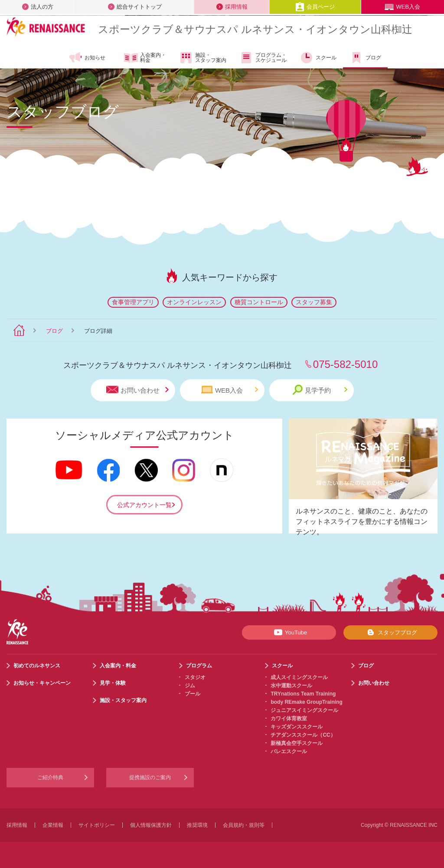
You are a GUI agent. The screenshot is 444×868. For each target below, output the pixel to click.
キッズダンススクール (297, 727)
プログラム (199, 666)
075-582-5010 (345, 364)
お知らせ (87, 58)
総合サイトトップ (135, 7)
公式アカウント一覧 (144, 505)
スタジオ (195, 677)
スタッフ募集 (314, 302)
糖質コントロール (259, 302)
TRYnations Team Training (303, 694)
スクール (318, 58)
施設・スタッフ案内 (203, 58)
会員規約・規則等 (244, 825)
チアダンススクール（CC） (303, 735)
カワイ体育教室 (289, 718)
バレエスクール (289, 751)
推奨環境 (197, 825)
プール (193, 694)
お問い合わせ (137, 390)
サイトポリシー (97, 825)
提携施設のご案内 (150, 777)
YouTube (289, 632)
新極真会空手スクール (297, 743)
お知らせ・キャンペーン (42, 683)
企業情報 (53, 825)
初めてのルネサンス (37, 666)
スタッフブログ (390, 632)
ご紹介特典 (50, 777)
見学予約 (320, 390)
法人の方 (38, 7)
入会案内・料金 (145, 58)
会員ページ (315, 7)
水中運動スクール (291, 686)
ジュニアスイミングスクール (304, 710)
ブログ (365, 58)
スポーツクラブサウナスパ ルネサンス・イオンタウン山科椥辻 (255, 29)
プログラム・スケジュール (263, 58)
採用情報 (232, 7)
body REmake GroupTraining (306, 702)
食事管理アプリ (133, 302)
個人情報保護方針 (151, 825)
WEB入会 (402, 7)
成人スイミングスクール (299, 677)
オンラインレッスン (194, 302)
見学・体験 (113, 683)
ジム (190, 686)
